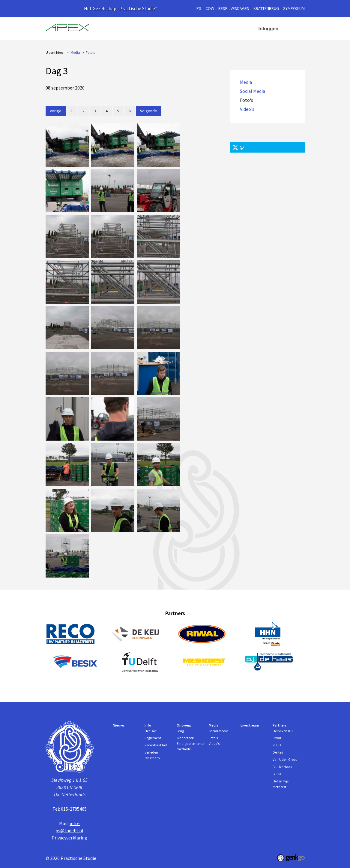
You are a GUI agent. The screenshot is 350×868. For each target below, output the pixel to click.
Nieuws (133, 29)
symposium (294, 8)
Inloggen (269, 29)
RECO (277, 745)
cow (210, 8)
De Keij (278, 752)
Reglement (153, 738)
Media (214, 29)
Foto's (90, 52)
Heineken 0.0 (283, 731)
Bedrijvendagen (234, 8)
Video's (247, 109)
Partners (280, 725)
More (242, 29)
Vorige (56, 111)
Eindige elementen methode (191, 746)
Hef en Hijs (281, 781)
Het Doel (151, 731)
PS (199, 8)
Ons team (152, 758)
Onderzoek (185, 738)
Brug (180, 731)
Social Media (253, 91)
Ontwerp (184, 29)
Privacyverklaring (69, 838)
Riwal (277, 738)
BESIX (277, 774)
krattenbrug (266, 8)
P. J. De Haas (282, 767)
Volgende (149, 111)
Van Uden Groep (285, 759)
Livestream (250, 725)
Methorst (279, 787)
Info (155, 29)
